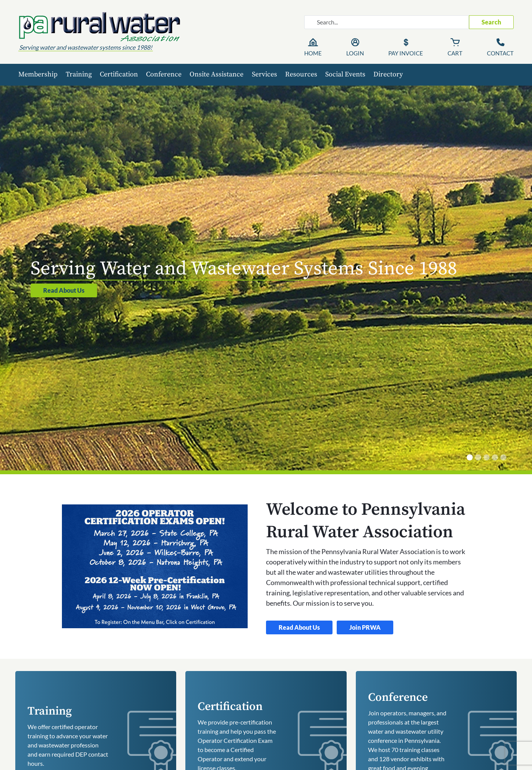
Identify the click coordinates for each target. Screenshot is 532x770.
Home (313, 53)
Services (264, 74)
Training (79, 74)
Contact (500, 53)
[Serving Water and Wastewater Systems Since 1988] (470, 457)
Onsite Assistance (217, 74)
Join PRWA (365, 627)
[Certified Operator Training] (487, 457)
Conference (164, 74)
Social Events (345, 74)
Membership (38, 74)
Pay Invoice (406, 53)
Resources (301, 74)
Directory (388, 74)
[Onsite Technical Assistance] (478, 457)
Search (491, 22)
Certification (119, 74)
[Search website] (387, 22)
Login (355, 53)
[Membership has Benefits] (495, 457)
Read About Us (64, 290)
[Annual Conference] (503, 457)
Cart (455, 53)
